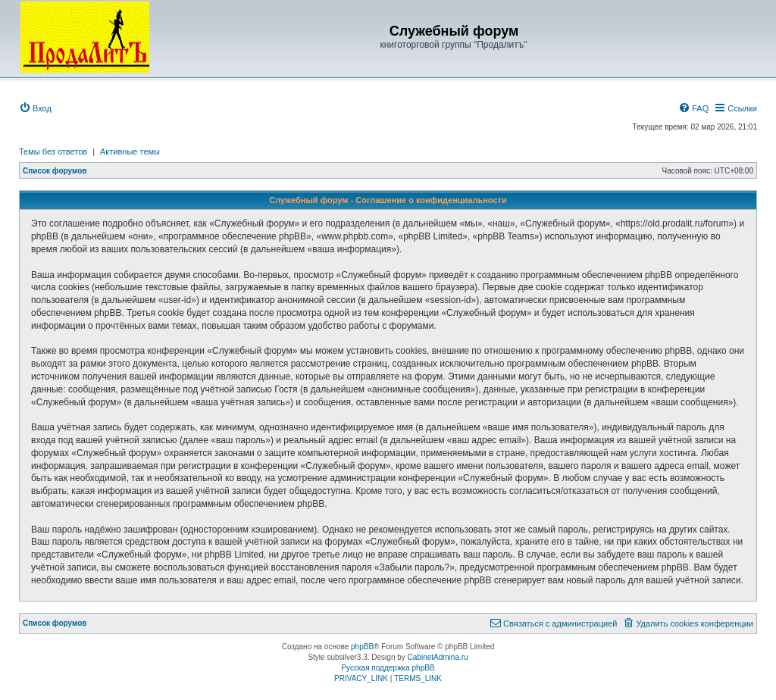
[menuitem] (35, 108)
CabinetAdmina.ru (438, 657)
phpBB (362, 647)
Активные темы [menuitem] (130, 152)
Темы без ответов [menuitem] (53, 152)
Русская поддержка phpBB (388, 668)
